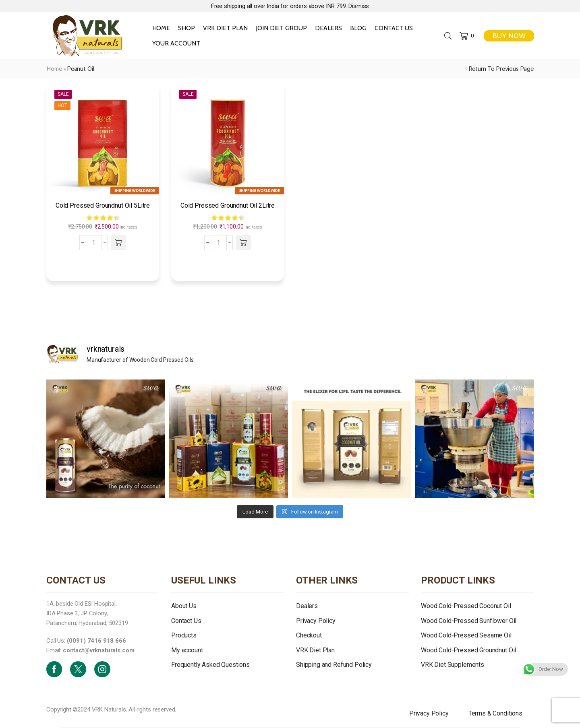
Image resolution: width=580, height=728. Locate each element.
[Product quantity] (94, 243)
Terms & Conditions (495, 713)
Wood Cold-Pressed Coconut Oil (466, 606)
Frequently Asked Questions (210, 665)
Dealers (328, 28)
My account (187, 650)
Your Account (176, 43)
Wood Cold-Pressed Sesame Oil (466, 635)
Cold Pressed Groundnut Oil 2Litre (228, 205)
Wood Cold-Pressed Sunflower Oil (469, 621)
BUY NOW (509, 36)
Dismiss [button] (359, 6)
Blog (358, 28)
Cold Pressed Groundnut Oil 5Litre (103, 205)
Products (184, 635)
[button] (119, 243)
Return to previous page (501, 69)
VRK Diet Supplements (453, 665)
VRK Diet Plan (225, 28)
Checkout (309, 635)
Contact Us (394, 28)
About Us (184, 606)
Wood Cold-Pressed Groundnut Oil (468, 650)
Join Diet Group (281, 28)
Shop (186, 28)
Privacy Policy (316, 621)
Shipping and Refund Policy (334, 665)
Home (161, 28)
